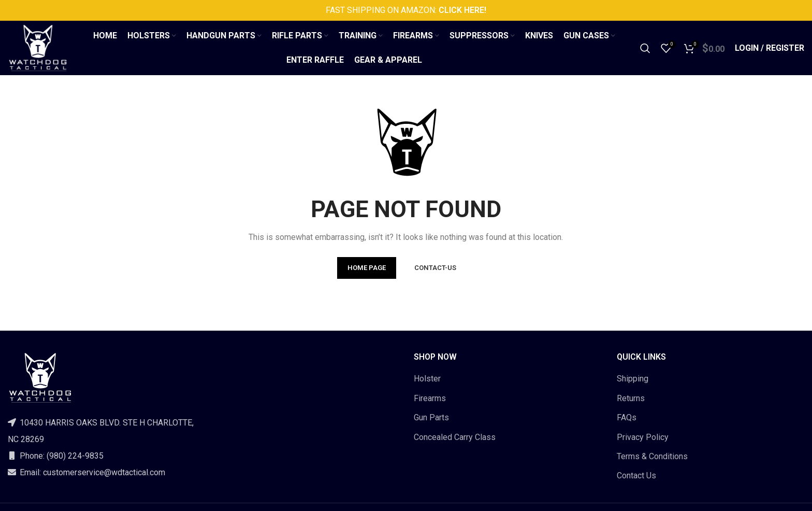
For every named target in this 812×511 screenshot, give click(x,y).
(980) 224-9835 (75, 456)
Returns (631, 398)
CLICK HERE (460, 10)
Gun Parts (431, 417)
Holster (427, 379)
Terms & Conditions (652, 456)
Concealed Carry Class (455, 437)
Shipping (633, 379)
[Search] (645, 48)
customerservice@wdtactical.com (104, 472)
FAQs (627, 417)
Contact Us (636, 475)
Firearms (430, 398)
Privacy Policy (643, 437)
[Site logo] (38, 47)
